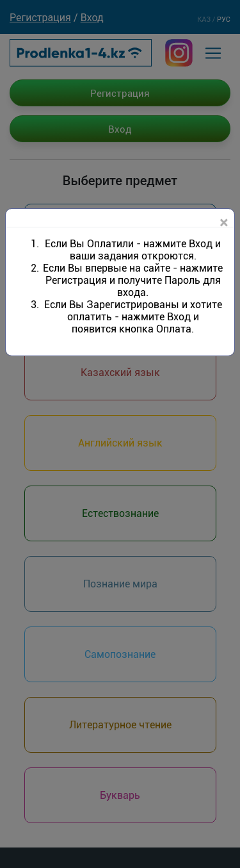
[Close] (224, 223)
